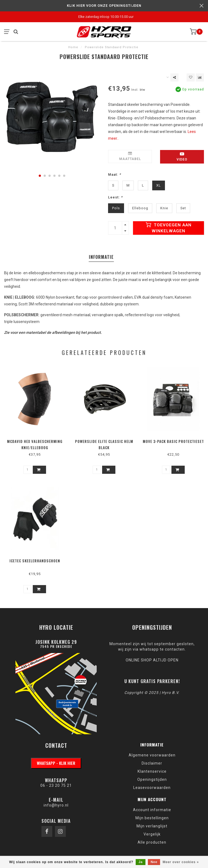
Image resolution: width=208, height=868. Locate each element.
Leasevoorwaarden (152, 788)
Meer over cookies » (181, 862)
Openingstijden (152, 779)
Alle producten (152, 842)
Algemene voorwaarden (152, 755)
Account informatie (152, 810)
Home (73, 47)
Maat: (115, 174)
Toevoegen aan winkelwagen (169, 228)
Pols (116, 208)
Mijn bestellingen (152, 818)
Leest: (115, 197)
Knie (164, 208)
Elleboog (140, 208)
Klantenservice (152, 771)
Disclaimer (152, 763)
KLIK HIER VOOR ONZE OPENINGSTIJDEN (104, 6)
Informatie (101, 257)
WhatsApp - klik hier (56, 763)
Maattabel (130, 156)
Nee (154, 862)
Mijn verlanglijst (152, 826)
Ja (140, 862)
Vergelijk (152, 834)
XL (159, 185)
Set (183, 208)
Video (182, 156)
